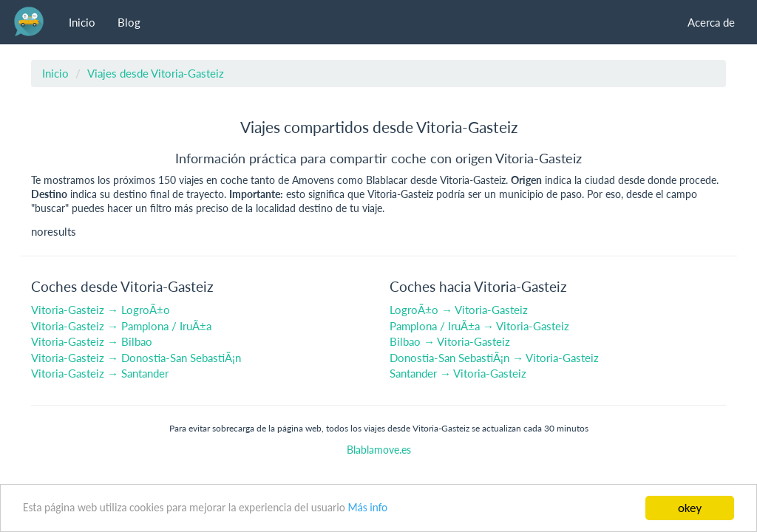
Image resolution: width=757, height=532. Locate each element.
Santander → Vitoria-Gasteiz (458, 373)
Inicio (82, 22)
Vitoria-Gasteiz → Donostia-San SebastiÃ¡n (136, 358)
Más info (367, 508)
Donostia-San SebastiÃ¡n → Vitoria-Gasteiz (494, 358)
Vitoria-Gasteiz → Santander (100, 373)
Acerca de (711, 22)
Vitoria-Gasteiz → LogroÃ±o (101, 310)
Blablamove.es (379, 450)
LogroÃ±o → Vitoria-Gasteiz (459, 310)
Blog (129, 22)
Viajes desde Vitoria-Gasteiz (156, 73)
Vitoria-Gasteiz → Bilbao (92, 341)
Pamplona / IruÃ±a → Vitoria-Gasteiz (479, 326)
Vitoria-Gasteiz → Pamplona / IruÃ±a (121, 326)
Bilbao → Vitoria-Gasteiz (450, 341)
